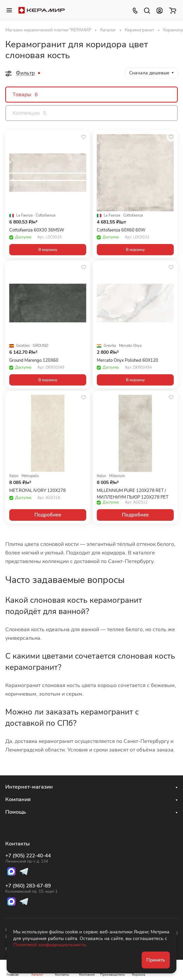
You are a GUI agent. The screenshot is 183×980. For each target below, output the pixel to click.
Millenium (117, 476)
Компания (18, 799)
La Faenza (24, 216)
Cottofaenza (46, 216)
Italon (14, 476)
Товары (25, 95)
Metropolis (30, 476)
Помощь (16, 812)
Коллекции (29, 113)
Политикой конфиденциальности (49, 945)
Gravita (110, 346)
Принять (156, 960)
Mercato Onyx (130, 346)
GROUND (40, 346)
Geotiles (23, 346)
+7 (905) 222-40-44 (31, 858)
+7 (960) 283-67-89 (31, 888)
